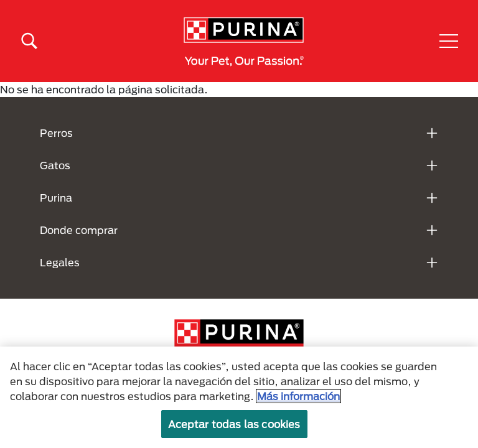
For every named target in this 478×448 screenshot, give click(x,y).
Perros (56, 133)
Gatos (55, 165)
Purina (56, 198)
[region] (239, 397)
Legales (60, 262)
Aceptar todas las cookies (234, 424)
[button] (449, 41)
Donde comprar (79, 230)
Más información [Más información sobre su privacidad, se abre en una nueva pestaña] (298, 396)
